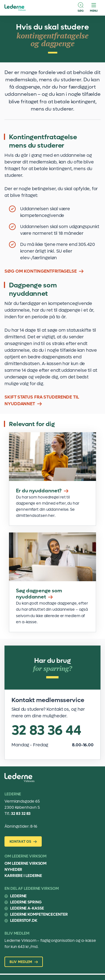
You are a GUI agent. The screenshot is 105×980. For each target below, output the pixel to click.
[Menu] (94, 8)
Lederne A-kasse (27, 908)
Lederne (18, 896)
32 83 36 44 (46, 730)
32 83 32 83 (21, 814)
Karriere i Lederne (23, 876)
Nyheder (13, 870)
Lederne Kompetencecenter (39, 914)
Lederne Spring (26, 902)
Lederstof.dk (24, 921)
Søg (81, 11)
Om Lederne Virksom (25, 863)
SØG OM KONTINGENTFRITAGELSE (41, 271)
